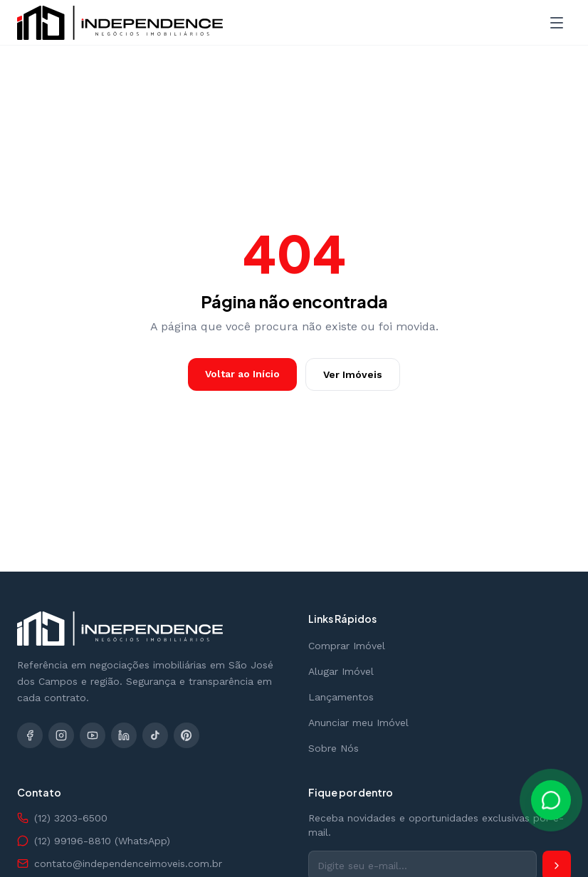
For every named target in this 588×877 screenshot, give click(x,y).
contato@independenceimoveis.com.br (120, 863)
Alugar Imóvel (341, 671)
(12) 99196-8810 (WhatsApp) (94, 841)
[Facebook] (30, 735)
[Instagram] (61, 735)
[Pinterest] (187, 735)
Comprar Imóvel (347, 646)
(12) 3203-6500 (62, 818)
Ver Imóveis (353, 374)
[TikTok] (155, 735)
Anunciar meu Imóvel (358, 723)
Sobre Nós (334, 748)
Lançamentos (341, 697)
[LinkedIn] (124, 735)
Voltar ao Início (242, 374)
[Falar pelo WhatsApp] (551, 800)
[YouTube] (93, 735)
